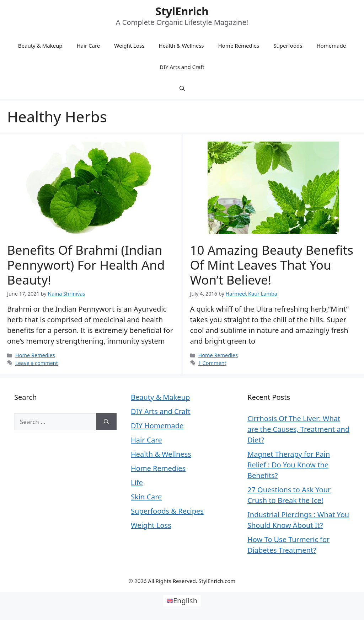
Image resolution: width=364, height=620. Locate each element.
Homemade (331, 46)
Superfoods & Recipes (167, 511)
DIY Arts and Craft (182, 67)
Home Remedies (239, 46)
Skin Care (146, 497)
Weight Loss (129, 46)
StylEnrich (182, 11)
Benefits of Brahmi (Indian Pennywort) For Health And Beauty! (86, 265)
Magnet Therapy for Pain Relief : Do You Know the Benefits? (289, 465)
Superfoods (288, 46)
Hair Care (89, 46)
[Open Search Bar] (182, 88)
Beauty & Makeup (40, 46)
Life (137, 483)
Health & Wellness (181, 46)
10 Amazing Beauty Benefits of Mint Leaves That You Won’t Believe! (272, 265)
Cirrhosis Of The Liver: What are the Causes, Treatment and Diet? (298, 429)
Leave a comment (37, 363)
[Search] (106, 422)
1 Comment (212, 363)
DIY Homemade (157, 426)
